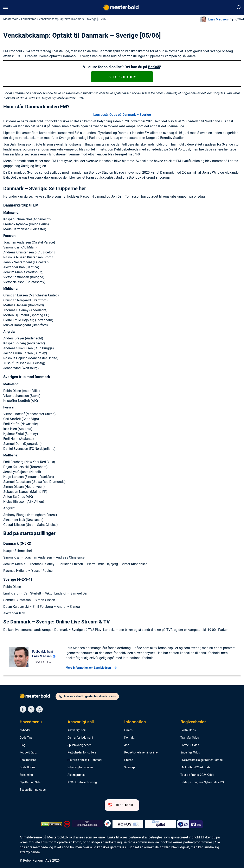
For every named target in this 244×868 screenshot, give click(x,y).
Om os (128, 730)
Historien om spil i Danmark (85, 760)
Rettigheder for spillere (82, 753)
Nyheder (25, 730)
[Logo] (38, 697)
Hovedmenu (31, 722)
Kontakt (129, 738)
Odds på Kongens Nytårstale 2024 (202, 782)
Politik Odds (188, 730)
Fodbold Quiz (28, 753)
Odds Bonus (27, 768)
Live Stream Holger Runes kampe (201, 760)
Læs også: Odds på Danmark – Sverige (122, 115)
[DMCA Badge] (52, 824)
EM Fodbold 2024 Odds (195, 768)
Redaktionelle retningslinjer (141, 753)
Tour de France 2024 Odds (197, 775)
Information (135, 722)
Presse (129, 760)
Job (127, 745)
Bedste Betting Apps (33, 790)
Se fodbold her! (122, 77)
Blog (23, 745)
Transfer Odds (190, 738)
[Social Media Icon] (23, 709)
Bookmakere (28, 760)
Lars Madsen (218, 19)
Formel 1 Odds (190, 745)
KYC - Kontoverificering (82, 782)
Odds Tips (26, 738)
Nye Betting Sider (31, 782)
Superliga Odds (190, 753)
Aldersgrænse (76, 775)
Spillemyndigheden (79, 745)
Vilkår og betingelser (80, 768)
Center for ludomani (80, 738)
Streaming (26, 775)
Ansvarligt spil (81, 722)
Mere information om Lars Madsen (91, 668)
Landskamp (29, 19)
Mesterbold (11, 19)
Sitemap (130, 768)
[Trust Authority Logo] (87, 824)
